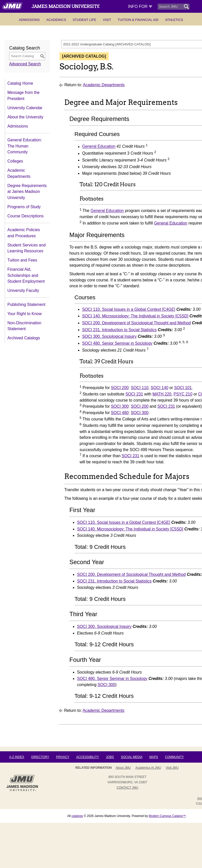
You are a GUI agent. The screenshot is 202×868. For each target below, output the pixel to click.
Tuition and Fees (22, 260)
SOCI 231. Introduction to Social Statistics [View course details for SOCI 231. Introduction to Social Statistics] (119, 330)
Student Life (84, 20)
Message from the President (23, 96)
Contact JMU (127, 788)
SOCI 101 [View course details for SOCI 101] (183, 388)
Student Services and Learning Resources (27, 248)
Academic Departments (19, 173)
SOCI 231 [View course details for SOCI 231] (134, 394)
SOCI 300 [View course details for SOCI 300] (120, 406)
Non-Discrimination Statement (24, 326)
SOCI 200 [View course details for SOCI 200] (120, 388)
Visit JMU (172, 768)
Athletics (174, 20)
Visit (107, 20)
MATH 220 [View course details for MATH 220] (162, 394)
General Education (99, 147)
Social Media (132, 757)
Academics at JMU (148, 768)
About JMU (123, 768)
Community (174, 757)
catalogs (77, 816)
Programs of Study (24, 207)
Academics (56, 20)
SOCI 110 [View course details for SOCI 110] (140, 388)
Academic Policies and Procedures (24, 233)
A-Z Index (17, 757)
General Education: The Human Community (25, 146)
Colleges (15, 161)
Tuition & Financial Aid (138, 20)
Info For (140, 7)
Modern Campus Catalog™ (167, 816)
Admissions (29, 20)
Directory (40, 757)
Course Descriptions (26, 216)
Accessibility (88, 757)
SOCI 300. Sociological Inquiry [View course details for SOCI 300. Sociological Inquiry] (109, 336)
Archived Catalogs (24, 338)
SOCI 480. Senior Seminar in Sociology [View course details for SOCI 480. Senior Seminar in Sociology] (117, 343)
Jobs (110, 757)
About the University (25, 117)
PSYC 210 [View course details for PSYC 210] (183, 394)
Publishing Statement (26, 305)
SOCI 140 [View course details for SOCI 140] (160, 388)
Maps (154, 757)
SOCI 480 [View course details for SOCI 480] (120, 413)
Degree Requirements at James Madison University (27, 192)
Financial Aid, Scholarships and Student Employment (26, 275)
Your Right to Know (24, 314)
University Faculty (23, 290)
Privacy (63, 757)
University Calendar (25, 108)
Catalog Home (20, 83)
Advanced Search (25, 64)
